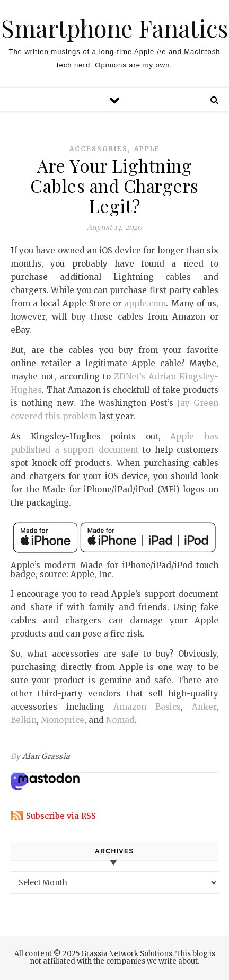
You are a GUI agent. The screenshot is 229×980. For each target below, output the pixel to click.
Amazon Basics (147, 707)
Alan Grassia (46, 756)
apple (147, 149)
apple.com (145, 303)
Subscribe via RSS (61, 816)
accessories (99, 149)
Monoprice (63, 720)
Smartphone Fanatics (114, 28)
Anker (204, 707)
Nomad (120, 720)
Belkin (24, 720)
